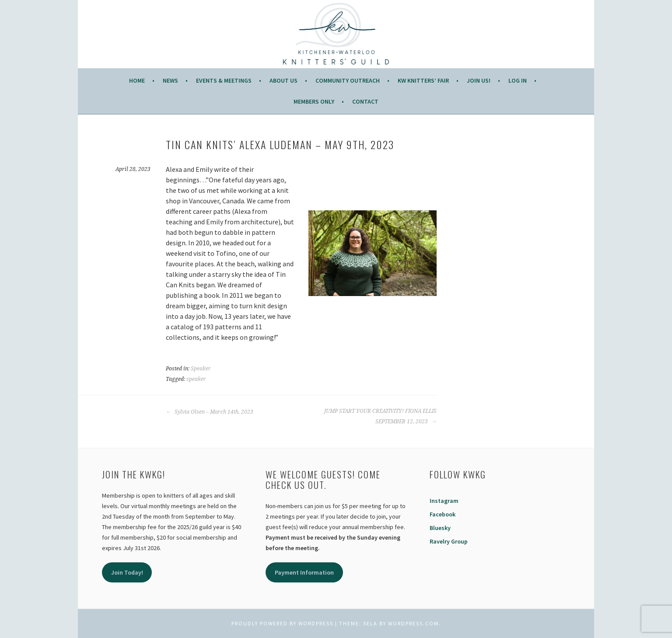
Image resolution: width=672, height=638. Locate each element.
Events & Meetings (224, 80)
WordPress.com (413, 623)
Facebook (443, 514)
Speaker (201, 369)
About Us (283, 80)
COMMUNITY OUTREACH (348, 80)
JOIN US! (479, 80)
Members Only (314, 101)
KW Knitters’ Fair (423, 80)
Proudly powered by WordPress (282, 623)
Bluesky (440, 528)
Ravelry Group (449, 541)
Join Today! (127, 572)
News (170, 80)
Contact (365, 101)
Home (137, 80)
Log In (518, 80)
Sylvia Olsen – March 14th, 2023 (210, 412)
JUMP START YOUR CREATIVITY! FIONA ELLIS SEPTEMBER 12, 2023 (380, 416)
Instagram (444, 501)
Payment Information (304, 572)
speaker (196, 379)
